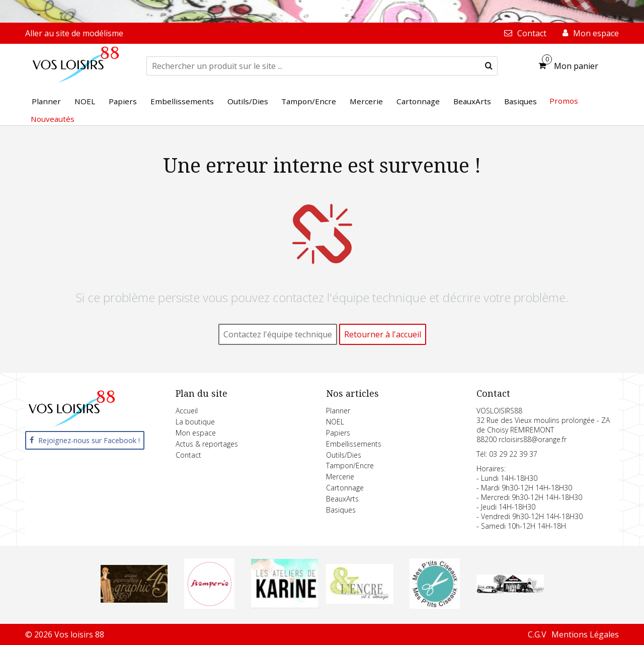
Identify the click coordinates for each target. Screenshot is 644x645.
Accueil (187, 411)
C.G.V (537, 634)
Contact (188, 455)
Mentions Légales (585, 634)
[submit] (489, 66)
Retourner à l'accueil (383, 334)
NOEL (335, 422)
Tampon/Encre (350, 465)
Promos (564, 101)
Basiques (341, 510)
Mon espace (196, 433)
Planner (338, 411)
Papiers (338, 433)
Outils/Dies (344, 455)
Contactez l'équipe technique (278, 334)
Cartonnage (345, 488)
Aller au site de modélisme (74, 33)
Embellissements (354, 444)
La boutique (195, 422)
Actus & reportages (207, 444)
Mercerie (340, 477)
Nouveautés (53, 119)
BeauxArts (342, 499)
